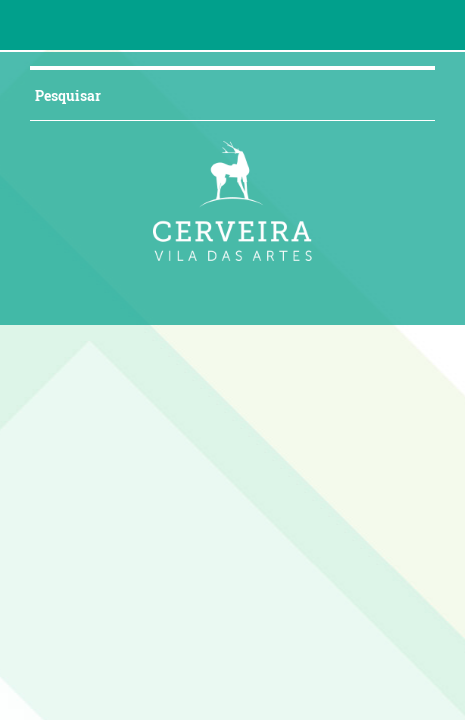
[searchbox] (220, 95)
